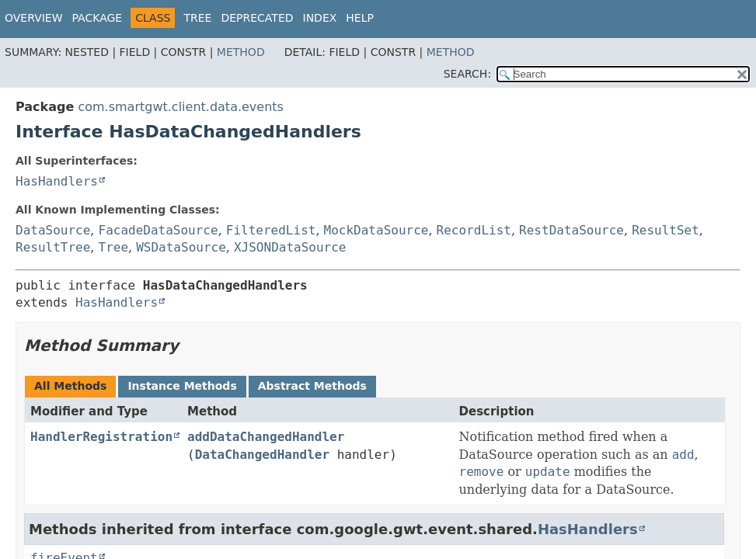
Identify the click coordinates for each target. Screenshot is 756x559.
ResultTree (53, 247)
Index (320, 18)
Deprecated (257, 18)
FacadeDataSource (159, 230)
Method (241, 52)
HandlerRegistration (101, 437)
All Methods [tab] (70, 386)
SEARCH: (467, 74)
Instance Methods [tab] (182, 386)
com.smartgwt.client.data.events (181, 107)
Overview (34, 18)
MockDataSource (376, 230)
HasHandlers (57, 181)
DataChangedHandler (262, 455)
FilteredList (271, 230)
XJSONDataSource (290, 247)
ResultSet (665, 230)
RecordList (474, 230)
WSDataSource (181, 247)
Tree (197, 18)
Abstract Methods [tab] (312, 386)
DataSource (53, 230)
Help (360, 18)
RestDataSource (571, 230)
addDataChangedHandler (266, 437)
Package (98, 18)
